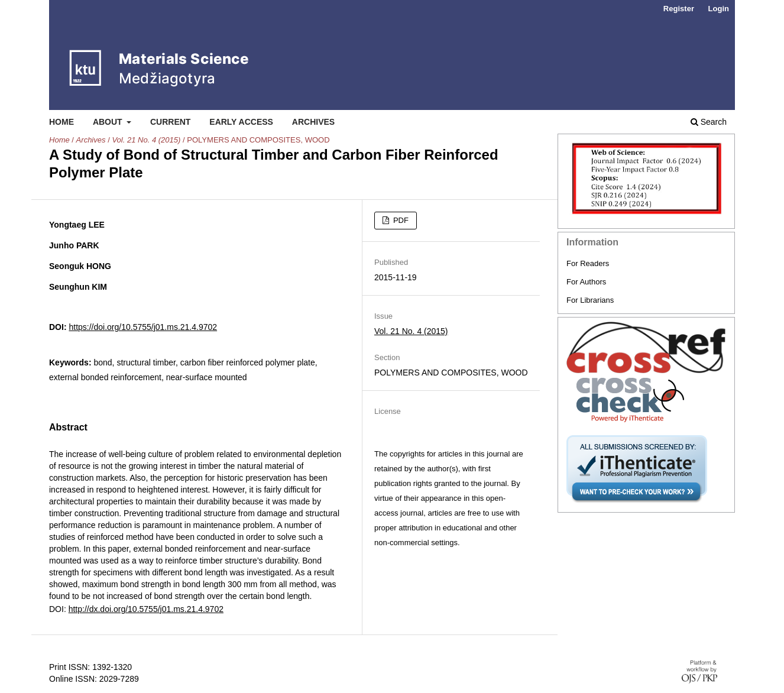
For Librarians (590, 300)
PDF (400, 220)
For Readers (588, 263)
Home (61, 122)
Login (719, 9)
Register (679, 9)
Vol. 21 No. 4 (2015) (146, 140)
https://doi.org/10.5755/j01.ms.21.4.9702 (143, 327)
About (109, 122)
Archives (313, 122)
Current (170, 122)
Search (709, 122)
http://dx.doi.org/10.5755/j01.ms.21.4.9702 (146, 609)
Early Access (241, 122)
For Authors (586, 282)
